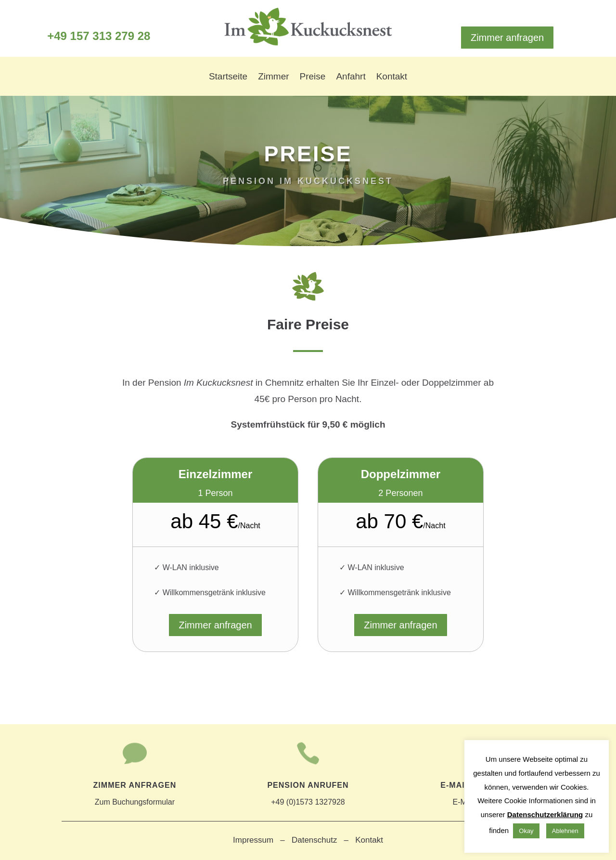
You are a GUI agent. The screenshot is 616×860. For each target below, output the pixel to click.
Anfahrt (351, 77)
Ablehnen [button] (565, 831)
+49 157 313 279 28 (99, 36)
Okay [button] (526, 831)
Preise (313, 77)
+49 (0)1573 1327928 (308, 791)
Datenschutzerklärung (545, 814)
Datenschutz (314, 840)
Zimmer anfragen (507, 38)
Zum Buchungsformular (135, 791)
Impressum (253, 840)
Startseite (228, 77)
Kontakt (392, 77)
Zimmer (273, 77)
